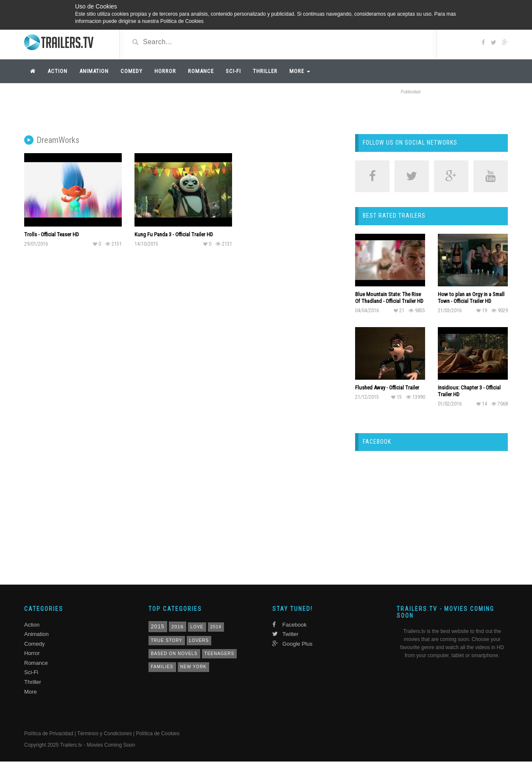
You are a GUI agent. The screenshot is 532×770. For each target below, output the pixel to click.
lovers (199, 640)
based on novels (174, 654)
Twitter (286, 634)
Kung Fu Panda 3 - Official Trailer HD (174, 234)
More (300, 71)
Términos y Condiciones (105, 734)
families (162, 667)
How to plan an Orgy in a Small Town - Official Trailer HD (471, 298)
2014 (216, 627)
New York (193, 667)
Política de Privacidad (49, 734)
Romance (201, 71)
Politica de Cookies (182, 21)
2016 (178, 627)
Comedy (132, 71)
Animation (94, 71)
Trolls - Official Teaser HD (52, 234)
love (197, 627)
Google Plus (292, 644)
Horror (165, 71)
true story (167, 640)
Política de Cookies (158, 734)
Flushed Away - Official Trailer (387, 388)
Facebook (290, 625)
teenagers (220, 654)
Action (57, 71)
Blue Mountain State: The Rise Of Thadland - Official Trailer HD (389, 298)
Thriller (265, 71)
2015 (158, 627)
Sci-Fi (233, 71)
